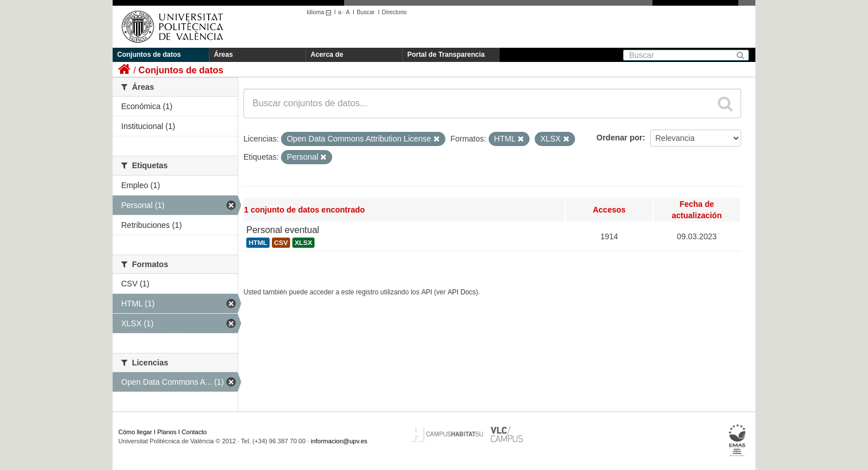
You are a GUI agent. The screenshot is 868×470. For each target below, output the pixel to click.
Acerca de (327, 55)
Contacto (194, 432)
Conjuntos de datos (149, 55)
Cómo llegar (135, 432)
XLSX (303, 243)
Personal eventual (283, 230)
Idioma (321, 12)
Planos (167, 432)
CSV (281, 243)
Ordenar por (620, 138)
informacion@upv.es (339, 441)
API (427, 292)
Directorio (394, 12)
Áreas (223, 55)
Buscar (366, 12)
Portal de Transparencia (446, 55)
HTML (258, 243)
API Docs (462, 292)
